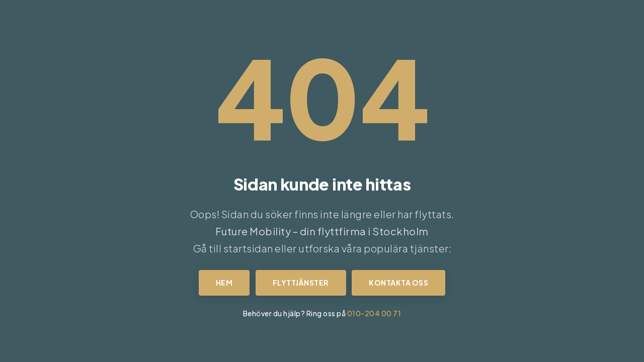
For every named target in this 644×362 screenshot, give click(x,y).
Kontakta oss (398, 283)
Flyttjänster (301, 283)
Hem (224, 283)
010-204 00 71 (374, 313)
